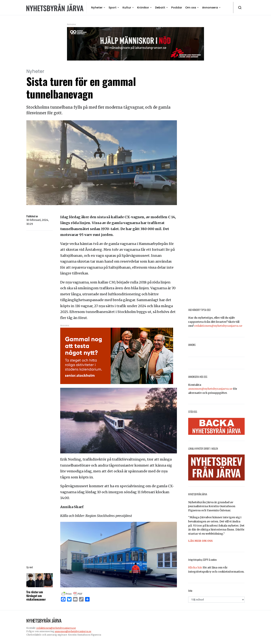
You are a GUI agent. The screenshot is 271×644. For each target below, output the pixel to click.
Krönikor (143, 7)
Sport (113, 7)
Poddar (177, 7)
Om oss (191, 7)
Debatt (160, 7)
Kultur (127, 7)
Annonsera (210, 7)
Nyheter (97, 7)
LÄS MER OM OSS (200, 541)
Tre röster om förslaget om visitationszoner (36, 596)
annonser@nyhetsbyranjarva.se (210, 389)
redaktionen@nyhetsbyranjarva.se (218, 326)
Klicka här (195, 567)
